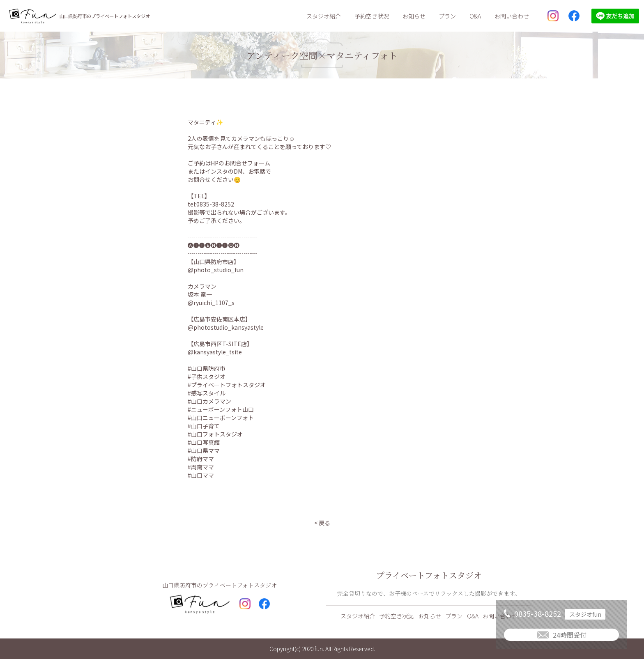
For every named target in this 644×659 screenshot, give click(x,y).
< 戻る (322, 523)
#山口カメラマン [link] (209, 401)
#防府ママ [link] (201, 459)
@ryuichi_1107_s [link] (211, 303)
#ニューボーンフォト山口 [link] (221, 409)
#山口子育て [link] (204, 426)
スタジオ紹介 (324, 16)
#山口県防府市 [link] (207, 368)
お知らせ (414, 16)
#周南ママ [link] (201, 467)
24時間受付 (570, 635)
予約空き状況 (372, 16)
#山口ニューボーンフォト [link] (221, 418)
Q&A (475, 16)
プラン (447, 16)
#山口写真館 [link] (204, 442)
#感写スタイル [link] (207, 393)
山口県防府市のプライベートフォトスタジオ (105, 16)
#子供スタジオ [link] (207, 377)
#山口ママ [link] (201, 475)
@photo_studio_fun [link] (216, 270)
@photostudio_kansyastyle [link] (226, 327)
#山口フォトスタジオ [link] (215, 434)
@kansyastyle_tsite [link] (215, 352)
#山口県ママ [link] (204, 450)
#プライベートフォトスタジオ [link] (227, 385)
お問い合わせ (512, 16)
